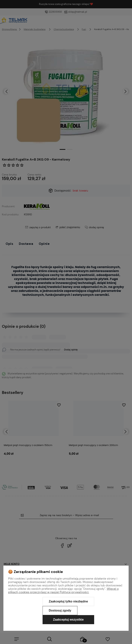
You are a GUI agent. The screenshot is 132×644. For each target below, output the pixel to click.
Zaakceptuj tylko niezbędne (68, 601)
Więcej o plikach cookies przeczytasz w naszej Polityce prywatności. (63, 590)
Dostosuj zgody (60, 610)
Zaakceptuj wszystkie (68, 620)
